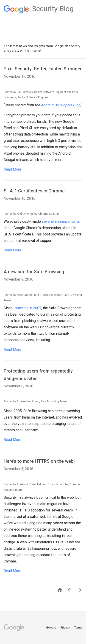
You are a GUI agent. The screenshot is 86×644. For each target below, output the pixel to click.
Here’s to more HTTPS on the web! (39, 461)
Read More (12, 169)
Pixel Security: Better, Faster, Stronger (43, 69)
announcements (67, 221)
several (48, 221)
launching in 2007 (27, 308)
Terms (78, 627)
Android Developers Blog (61, 105)
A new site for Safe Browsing (34, 272)
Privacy (65, 627)
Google (51, 627)
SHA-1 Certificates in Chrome (34, 191)
